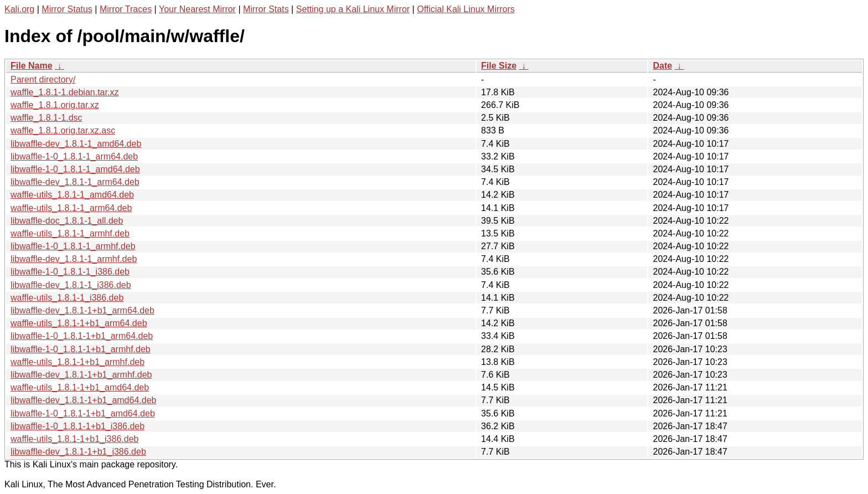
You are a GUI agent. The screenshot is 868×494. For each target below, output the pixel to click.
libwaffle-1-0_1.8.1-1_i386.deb (70, 272)
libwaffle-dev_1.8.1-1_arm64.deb (75, 182)
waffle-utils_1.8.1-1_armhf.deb (70, 233)
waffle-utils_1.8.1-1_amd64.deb (72, 195)
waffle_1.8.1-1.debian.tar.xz (64, 92)
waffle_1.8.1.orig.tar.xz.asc (63, 130)
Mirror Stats (266, 9)
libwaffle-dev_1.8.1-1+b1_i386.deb (78, 452)
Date (662, 66)
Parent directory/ (43, 79)
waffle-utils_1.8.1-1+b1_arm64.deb (79, 323)
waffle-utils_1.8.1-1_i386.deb (67, 298)
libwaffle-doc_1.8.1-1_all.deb (67, 221)
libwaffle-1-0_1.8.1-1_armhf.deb (73, 246)
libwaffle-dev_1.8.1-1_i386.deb (71, 285)
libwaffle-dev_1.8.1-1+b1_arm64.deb (82, 310)
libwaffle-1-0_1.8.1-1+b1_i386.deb (77, 426)
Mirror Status (67, 9)
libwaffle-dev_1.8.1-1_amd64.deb (76, 144)
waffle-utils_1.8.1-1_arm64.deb (71, 208)
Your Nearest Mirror (197, 9)
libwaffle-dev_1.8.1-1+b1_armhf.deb (81, 375)
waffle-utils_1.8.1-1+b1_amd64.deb (80, 387)
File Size (499, 66)
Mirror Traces (126, 9)
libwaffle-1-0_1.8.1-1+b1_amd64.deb (83, 413)
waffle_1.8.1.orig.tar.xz (55, 105)
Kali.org (19, 9)
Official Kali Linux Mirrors (466, 9)
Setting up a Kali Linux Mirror (353, 9)
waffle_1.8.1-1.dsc (46, 118)
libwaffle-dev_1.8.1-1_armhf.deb (74, 259)
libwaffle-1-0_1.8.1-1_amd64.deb (75, 169)
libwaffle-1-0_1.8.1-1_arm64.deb (74, 156)
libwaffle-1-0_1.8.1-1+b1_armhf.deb (81, 349)
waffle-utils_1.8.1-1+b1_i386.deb (74, 439)
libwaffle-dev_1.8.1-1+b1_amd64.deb (83, 400)
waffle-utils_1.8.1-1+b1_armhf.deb (77, 362)
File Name (32, 66)
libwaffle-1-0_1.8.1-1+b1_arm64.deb (82, 336)
